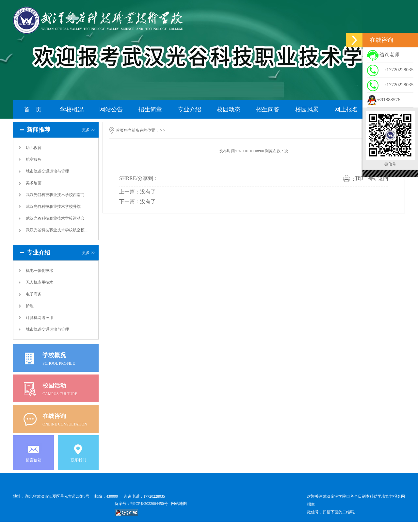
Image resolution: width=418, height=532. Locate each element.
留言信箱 (34, 460)
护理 (30, 306)
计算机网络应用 (40, 318)
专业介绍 (189, 109)
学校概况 (72, 109)
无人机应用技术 (40, 282)
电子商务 (34, 294)
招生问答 (268, 109)
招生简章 (150, 109)
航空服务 (34, 159)
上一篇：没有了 (137, 192)
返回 (383, 178)
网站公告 (111, 109)
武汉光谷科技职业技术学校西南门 (55, 195)
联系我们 (78, 460)
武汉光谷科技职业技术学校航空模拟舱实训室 (57, 230)
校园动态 (229, 109)
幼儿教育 (34, 148)
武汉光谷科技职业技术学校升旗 (53, 207)
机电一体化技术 (40, 271)
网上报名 (346, 109)
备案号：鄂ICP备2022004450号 (141, 504)
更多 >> (89, 130)
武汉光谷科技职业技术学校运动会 (55, 218)
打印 (358, 178)
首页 (120, 130)
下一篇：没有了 (137, 201)
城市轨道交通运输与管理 (47, 171)
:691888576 (384, 100)
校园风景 (307, 109)
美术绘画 (34, 183)
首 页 (33, 109)
